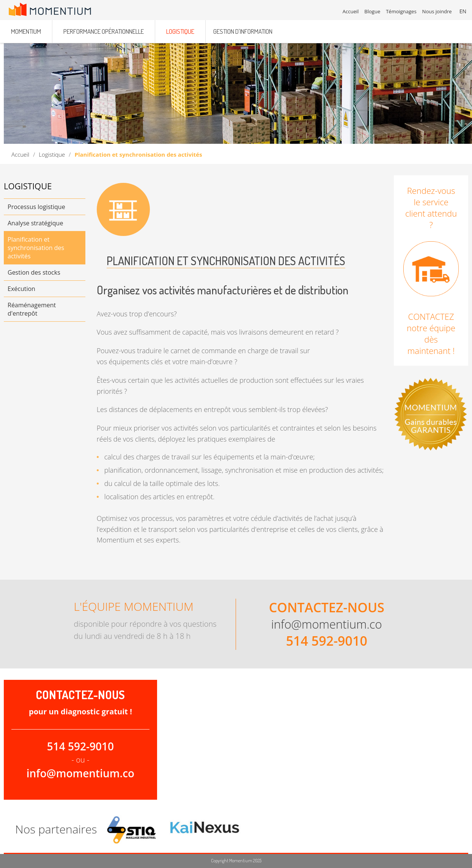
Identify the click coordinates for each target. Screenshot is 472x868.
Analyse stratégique (35, 223)
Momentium (26, 31)
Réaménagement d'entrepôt (32, 309)
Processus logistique (36, 207)
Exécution (21, 289)
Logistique (52, 154)
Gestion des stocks (34, 272)
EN (463, 11)
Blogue (372, 11)
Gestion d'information (243, 31)
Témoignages (401, 11)
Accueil (20, 154)
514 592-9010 (327, 641)
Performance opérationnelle (104, 31)
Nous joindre (437, 11)
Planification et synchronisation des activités (36, 248)
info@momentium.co (327, 624)
